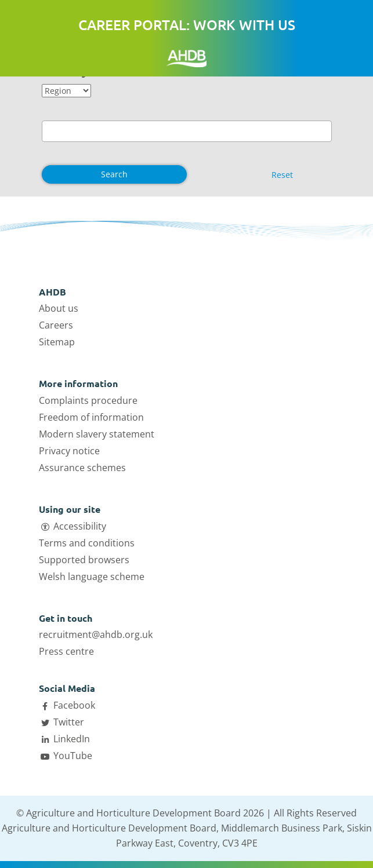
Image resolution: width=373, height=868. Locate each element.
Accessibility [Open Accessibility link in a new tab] (80, 526)
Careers (56, 325)
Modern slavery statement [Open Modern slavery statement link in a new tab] (97, 434)
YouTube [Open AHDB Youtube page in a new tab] (73, 756)
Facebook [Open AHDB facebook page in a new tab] (74, 705)
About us (59, 308)
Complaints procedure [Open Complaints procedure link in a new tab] (88, 400)
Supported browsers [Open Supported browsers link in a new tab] (84, 560)
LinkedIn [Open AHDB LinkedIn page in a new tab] (72, 739)
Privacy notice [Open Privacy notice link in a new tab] (69, 451)
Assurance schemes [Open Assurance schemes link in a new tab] (82, 468)
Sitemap (57, 342)
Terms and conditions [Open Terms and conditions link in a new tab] (87, 543)
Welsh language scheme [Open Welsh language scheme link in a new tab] (92, 577)
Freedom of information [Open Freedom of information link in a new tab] (91, 417)
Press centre (66, 651)
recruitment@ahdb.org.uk (96, 634)
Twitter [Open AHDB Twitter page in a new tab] (69, 722)
